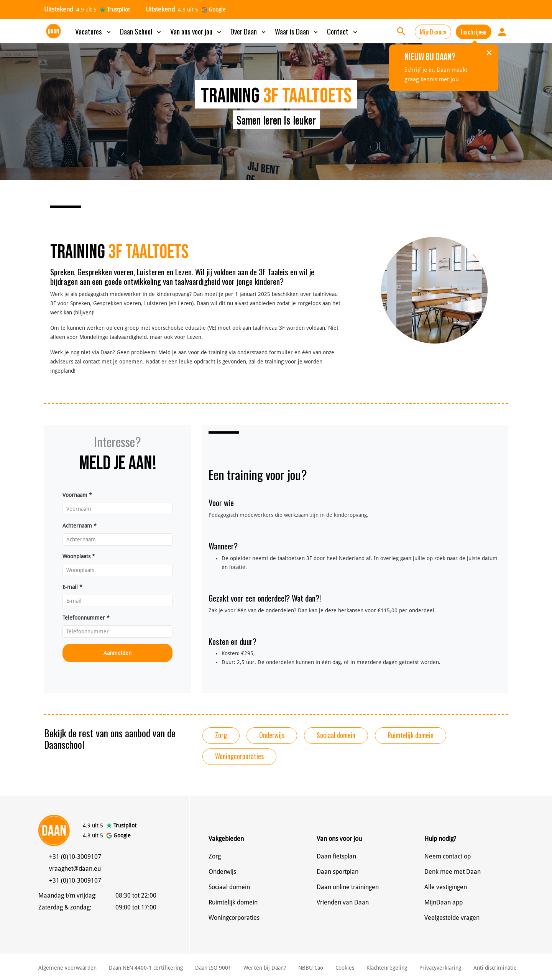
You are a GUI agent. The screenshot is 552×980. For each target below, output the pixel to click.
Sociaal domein (336, 735)
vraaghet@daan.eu (75, 869)
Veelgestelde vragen (452, 918)
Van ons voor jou (196, 31)
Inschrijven (474, 32)
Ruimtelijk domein (411, 735)
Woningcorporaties (239, 756)
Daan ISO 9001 (213, 968)
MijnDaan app (444, 902)
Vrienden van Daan (343, 902)
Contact (343, 31)
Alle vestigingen (446, 887)
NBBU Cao (311, 968)
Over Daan (249, 31)
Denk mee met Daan (453, 872)
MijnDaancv (433, 32)
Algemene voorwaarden (67, 968)
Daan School (141, 31)
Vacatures (94, 31)
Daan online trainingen (348, 887)
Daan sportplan (338, 872)
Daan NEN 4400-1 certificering (146, 968)
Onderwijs (272, 735)
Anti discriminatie (495, 968)
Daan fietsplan (336, 856)
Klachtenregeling (387, 968)
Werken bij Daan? (265, 968)
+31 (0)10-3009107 (75, 857)
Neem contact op (448, 856)
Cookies (345, 968)
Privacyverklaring (440, 968)
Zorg (221, 735)
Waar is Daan (297, 31)
